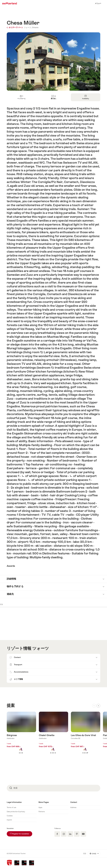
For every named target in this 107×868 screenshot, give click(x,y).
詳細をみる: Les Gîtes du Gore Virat (86, 736)
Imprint (9, 820)
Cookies (10, 816)
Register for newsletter (21, 833)
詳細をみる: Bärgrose (21, 736)
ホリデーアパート (15, 27)
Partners (42, 812)
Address (73, 807)
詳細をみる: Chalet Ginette (54, 736)
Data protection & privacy (16, 812)
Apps (40, 807)
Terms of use (11, 807)
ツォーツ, (28, 27)
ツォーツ (41, 648)
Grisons (35, 27)
